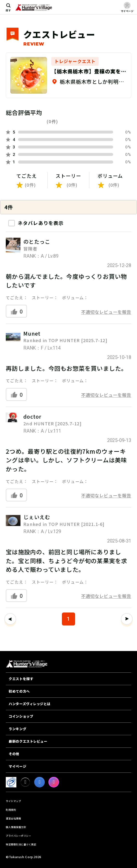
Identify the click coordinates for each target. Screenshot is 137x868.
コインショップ (21, 716)
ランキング (17, 729)
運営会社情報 (13, 818)
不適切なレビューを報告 (106, 312)
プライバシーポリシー (18, 836)
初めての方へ (19, 691)
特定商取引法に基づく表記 (21, 844)
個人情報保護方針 (16, 827)
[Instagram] (54, 782)
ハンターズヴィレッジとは (30, 704)
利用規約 (11, 810)
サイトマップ (13, 801)
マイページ (17, 766)
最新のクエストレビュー (28, 741)
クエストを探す (21, 679)
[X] (25, 782)
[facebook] (39, 782)
